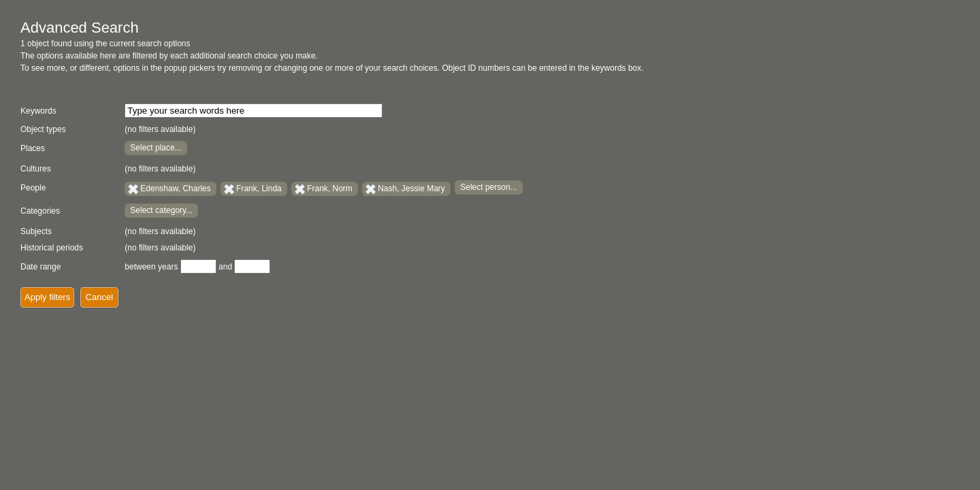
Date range (40, 267)
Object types (43, 129)
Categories (40, 211)
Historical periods (52, 248)
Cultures (36, 169)
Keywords (38, 111)
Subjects (36, 231)
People (33, 188)
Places (33, 148)
